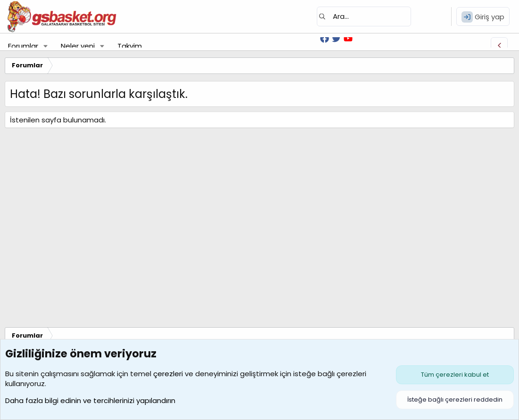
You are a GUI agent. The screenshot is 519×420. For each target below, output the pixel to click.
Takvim (130, 46)
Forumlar (23, 46)
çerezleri (168, 374)
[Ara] (364, 16)
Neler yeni (78, 46)
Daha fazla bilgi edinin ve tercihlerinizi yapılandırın (90, 400)
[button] (46, 46)
